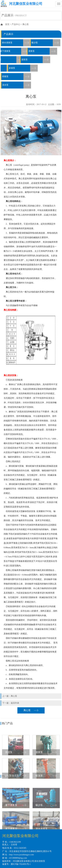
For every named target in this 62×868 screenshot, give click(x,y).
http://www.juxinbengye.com (22, 855)
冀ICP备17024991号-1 (21, 864)
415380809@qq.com (18, 858)
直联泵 (28, 60)
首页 (7, 24)
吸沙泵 (44, 43)
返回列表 (15, 703)
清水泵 (17, 85)
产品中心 (16, 24)
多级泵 (17, 68)
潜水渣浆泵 (40, 861)
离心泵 (26, 24)
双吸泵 (17, 77)
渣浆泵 (39, 51)
